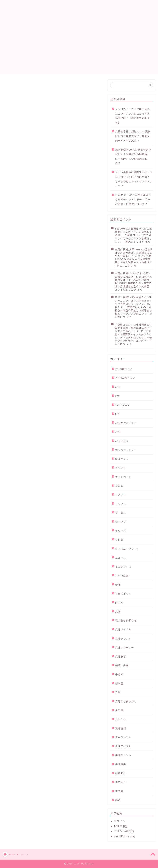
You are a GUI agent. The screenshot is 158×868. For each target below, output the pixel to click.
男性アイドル (123, 746)
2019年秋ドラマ (125, 378)
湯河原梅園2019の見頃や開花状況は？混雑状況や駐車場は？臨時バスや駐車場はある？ (133, 156)
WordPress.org (124, 836)
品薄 (118, 612)
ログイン (120, 821)
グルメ (119, 486)
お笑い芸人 (122, 441)
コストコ (121, 495)
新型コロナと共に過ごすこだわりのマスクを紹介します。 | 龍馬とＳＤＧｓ (133, 238)
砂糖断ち (121, 773)
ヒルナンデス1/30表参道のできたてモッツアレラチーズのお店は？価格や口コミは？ (133, 199)
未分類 (119, 710)
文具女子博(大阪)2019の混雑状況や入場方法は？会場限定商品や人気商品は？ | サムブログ (133, 285)
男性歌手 (121, 764)
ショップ (121, 522)
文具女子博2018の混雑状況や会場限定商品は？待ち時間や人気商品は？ (133, 277)
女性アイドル (123, 629)
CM (117, 396)
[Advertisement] (79, 49)
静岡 (118, 800)
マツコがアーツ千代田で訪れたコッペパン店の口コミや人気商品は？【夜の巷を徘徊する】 (133, 116)
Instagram (122, 405)
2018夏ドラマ (124, 369)
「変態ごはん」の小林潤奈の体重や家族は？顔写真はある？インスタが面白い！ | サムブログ (134, 312)
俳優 (118, 585)
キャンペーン (123, 477)
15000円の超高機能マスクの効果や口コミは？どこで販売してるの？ (133, 232)
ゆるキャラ (122, 459)
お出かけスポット (126, 423)
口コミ (119, 602)
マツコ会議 (122, 576)
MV (117, 414)
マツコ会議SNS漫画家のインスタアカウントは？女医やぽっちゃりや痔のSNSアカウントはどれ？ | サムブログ (133, 338)
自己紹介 (121, 782)
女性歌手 (121, 656)
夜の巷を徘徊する (126, 620)
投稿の (121, 826)
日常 (118, 692)
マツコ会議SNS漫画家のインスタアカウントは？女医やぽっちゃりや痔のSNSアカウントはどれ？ (134, 179)
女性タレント (123, 639)
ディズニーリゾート (127, 549)
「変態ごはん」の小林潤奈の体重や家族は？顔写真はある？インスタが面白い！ (133, 328)
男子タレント (123, 737)
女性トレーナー (125, 647)
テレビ (119, 540)
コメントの (124, 831)
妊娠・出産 (122, 665)
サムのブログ (23, 11)
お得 (118, 432)
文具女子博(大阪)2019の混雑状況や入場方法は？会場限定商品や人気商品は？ (133, 136)
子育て (119, 674)
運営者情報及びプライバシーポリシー (100, 6)
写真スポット (123, 594)
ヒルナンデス (123, 567)
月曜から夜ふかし (126, 701)
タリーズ (121, 531)
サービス (121, 513)
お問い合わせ (84, 2)
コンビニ (121, 504)
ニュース (121, 558)
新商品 (119, 683)
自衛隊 (119, 791)
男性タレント (123, 755)
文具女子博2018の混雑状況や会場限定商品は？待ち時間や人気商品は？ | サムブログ (133, 261)
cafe (118, 387)
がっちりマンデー (126, 450)
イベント (121, 468)
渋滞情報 (121, 728)
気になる (121, 719)
